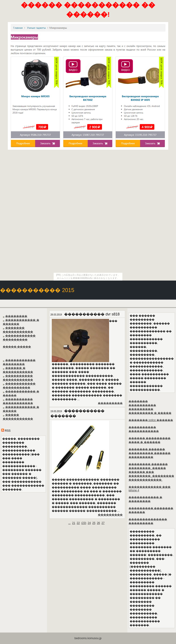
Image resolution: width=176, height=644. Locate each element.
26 (98, 523)
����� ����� (17, 347)
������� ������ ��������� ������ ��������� (150, 453)
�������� (16, 316)
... (69, 523)
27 (103, 523)
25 (94, 523)
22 (78, 523)
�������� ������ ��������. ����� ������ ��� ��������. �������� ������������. (151, 472)
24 (89, 523)
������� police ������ (151, 420)
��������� (110, 403)
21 (74, 523)
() (84, 523)
